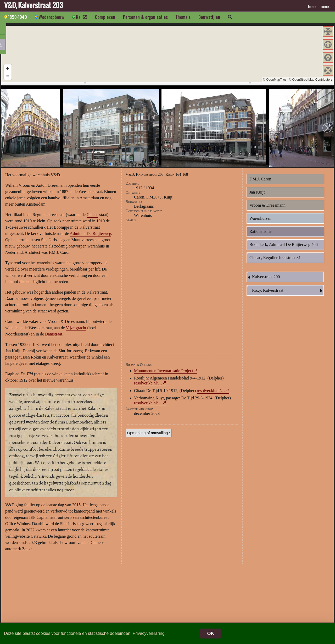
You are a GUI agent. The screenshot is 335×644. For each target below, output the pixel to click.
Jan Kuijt (257, 195)
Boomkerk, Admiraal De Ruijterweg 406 (284, 248)
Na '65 (82, 17)
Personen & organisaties (146, 17)
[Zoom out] (8, 76)
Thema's (183, 17)
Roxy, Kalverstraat (288, 294)
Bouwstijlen (209, 17)
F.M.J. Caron (260, 182)
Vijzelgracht (76, 331)
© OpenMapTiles (275, 80)
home (312, 7)
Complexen (105, 17)
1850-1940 (18, 17)
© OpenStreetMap (302, 80)
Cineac (92, 218)
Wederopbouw (52, 17)
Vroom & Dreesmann (267, 208)
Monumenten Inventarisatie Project (164, 374)
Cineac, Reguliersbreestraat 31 (275, 261)
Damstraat (54, 337)
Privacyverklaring (149, 633)
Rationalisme (260, 235)
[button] (328, 31)
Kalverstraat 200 (263, 280)
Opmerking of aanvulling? (149, 436)
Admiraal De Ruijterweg (91, 237)
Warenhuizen (260, 221)
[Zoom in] (8, 68)
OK (211, 634)
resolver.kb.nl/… (148, 386)
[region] (167, 54)
